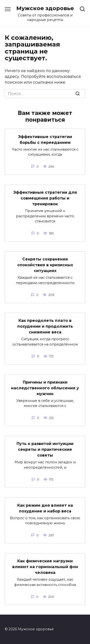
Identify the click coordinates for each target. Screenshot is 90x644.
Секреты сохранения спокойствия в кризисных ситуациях (45, 265)
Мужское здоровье (45, 8)
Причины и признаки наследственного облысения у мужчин (45, 388)
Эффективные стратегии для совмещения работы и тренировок (45, 198)
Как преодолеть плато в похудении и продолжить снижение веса (45, 326)
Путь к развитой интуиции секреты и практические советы (45, 449)
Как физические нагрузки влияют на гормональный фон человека (45, 567)
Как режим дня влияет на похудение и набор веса (45, 508)
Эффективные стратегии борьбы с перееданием (45, 139)
